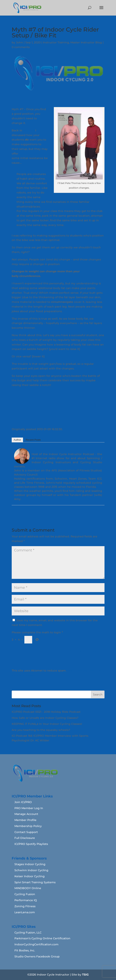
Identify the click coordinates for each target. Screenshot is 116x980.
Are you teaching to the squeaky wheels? (41, 730)
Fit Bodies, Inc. (25, 950)
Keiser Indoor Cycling (30, 876)
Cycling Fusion (25, 894)
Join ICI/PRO (23, 802)
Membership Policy (28, 826)
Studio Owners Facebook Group (37, 956)
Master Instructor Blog (86, 42)
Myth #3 (29, 130)
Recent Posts (33, 440)
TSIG (85, 975)
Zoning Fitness (25, 906)
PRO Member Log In (29, 808)
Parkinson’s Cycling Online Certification (42, 938)
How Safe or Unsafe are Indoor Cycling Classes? (45, 718)
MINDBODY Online (28, 888)
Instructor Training (56, 42)
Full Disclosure (25, 838)
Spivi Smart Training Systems (35, 882)
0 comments (21, 47)
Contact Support (26, 832)
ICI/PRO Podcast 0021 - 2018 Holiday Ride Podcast (46, 712)
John (19, 42)
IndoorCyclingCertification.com (36, 944)
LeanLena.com (25, 912)
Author (17, 440)
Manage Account (26, 814)
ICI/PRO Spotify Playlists (31, 844)
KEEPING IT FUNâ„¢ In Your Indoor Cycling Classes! (47, 724)
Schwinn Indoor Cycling (31, 870)
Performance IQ (26, 900)
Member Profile (25, 820)
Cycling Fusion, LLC (28, 933)
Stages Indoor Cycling (30, 864)
